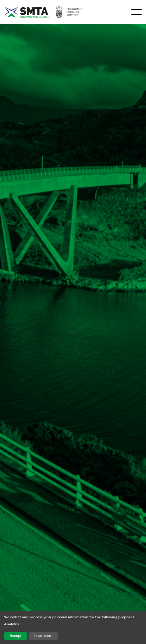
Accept (15, 636)
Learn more (43, 636)
